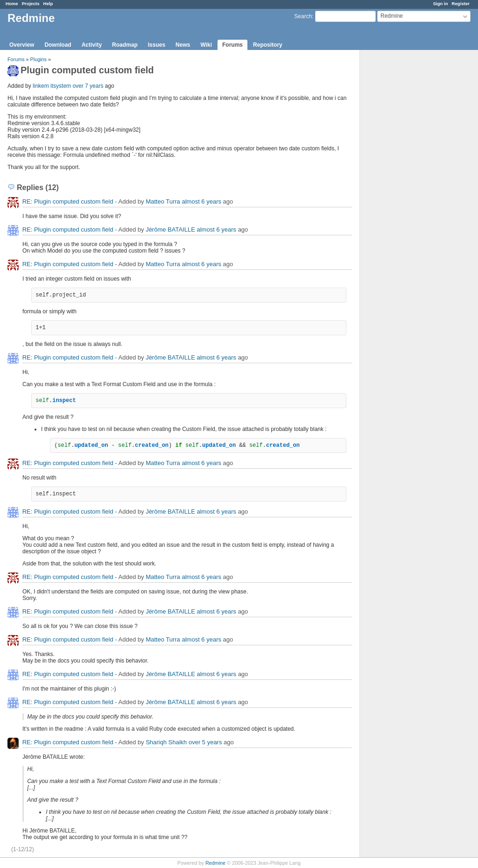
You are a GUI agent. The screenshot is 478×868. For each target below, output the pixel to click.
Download (58, 45)
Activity (92, 45)
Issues (157, 45)
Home (12, 4)
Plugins (39, 59)
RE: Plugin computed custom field (68, 201)
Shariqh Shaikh (166, 742)
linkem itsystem (52, 86)
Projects (31, 4)
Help (48, 4)
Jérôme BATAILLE (170, 229)
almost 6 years (201, 201)
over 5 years (205, 742)
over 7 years (88, 86)
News (183, 45)
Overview (22, 45)
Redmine (215, 863)
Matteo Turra (163, 201)
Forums (232, 45)
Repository (268, 45)
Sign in (441, 4)
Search (303, 16)
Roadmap (125, 45)
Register (461, 4)
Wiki (206, 45)
